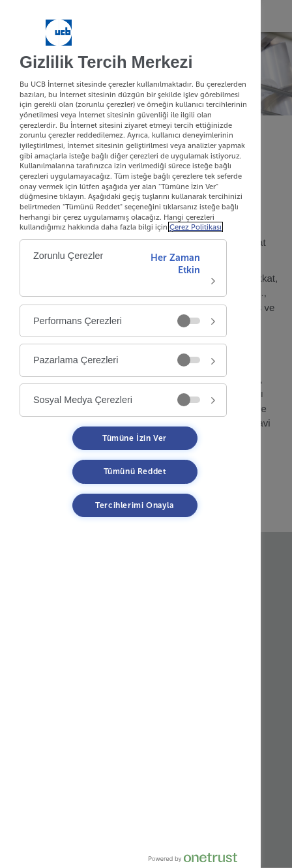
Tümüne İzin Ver (135, 438)
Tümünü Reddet (135, 471)
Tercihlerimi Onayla (134, 505)
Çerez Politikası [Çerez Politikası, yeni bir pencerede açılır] (196, 227)
